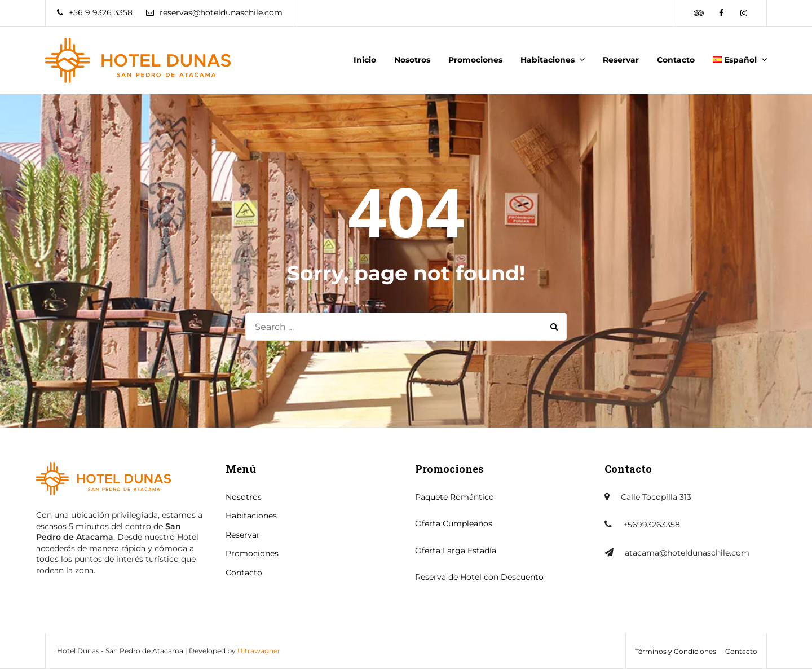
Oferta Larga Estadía (456, 551)
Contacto (676, 60)
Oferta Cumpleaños (454, 523)
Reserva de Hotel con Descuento (479, 577)
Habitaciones (548, 60)
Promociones (475, 60)
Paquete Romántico (454, 497)
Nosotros (412, 60)
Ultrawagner (259, 651)
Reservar (621, 60)
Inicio (365, 60)
